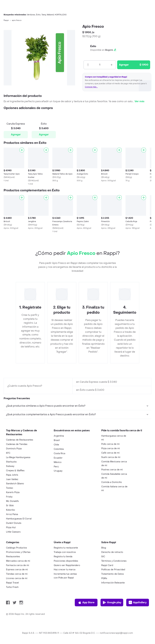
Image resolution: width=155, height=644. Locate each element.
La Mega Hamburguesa (18, 457)
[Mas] (112, 65)
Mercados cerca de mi (18, 561)
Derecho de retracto (112, 552)
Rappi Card (107, 565)
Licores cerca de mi (17, 578)
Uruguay (58, 471)
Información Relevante (113, 583)
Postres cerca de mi (112, 470)
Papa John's (12, 475)
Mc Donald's (12, 501)
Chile (56, 445)
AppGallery (138, 603)
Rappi (6, 20)
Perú (56, 467)
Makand (50, 15)
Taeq (44, 15)
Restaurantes (13, 557)
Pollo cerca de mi (110, 444)
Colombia (59, 449)
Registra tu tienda (63, 557)
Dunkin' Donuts (14, 523)
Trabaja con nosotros (65, 552)
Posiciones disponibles (66, 561)
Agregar (16, 135)
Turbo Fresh (12, 587)
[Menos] (88, 65)
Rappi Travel (12, 583)
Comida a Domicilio (112, 482)
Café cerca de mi (110, 453)
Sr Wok (10, 506)
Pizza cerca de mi (111, 448)
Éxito (38, 15)
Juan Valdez (12, 479)
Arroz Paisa (12, 514)
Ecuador (58, 458)
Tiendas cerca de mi (17, 574)
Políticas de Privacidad (113, 570)
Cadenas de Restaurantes (20, 440)
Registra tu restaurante (66, 548)
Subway (10, 466)
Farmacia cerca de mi (18, 565)
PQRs (104, 578)
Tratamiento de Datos (113, 574)
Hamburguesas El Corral (19, 519)
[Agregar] (22, 150)
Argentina (59, 436)
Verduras (31, 15)
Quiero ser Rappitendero (67, 565)
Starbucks (11, 462)
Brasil (57, 440)
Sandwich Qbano (15, 484)
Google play (112, 603)
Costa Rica (59, 453)
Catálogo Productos (16, 548)
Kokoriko (11, 510)
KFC (8, 453)
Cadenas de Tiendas (17, 444)
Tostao (10, 488)
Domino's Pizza (14, 449)
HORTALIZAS (61, 15)
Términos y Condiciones (114, 561)
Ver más (139, 101)
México (58, 462)
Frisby (9, 497)
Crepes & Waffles (15, 471)
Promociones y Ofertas (18, 552)
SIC (103, 557)
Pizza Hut (11, 528)
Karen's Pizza (13, 492)
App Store (86, 603)
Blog (104, 548)
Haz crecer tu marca (65, 570)
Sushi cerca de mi (111, 457)
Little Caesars (13, 532)
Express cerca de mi (17, 570)
